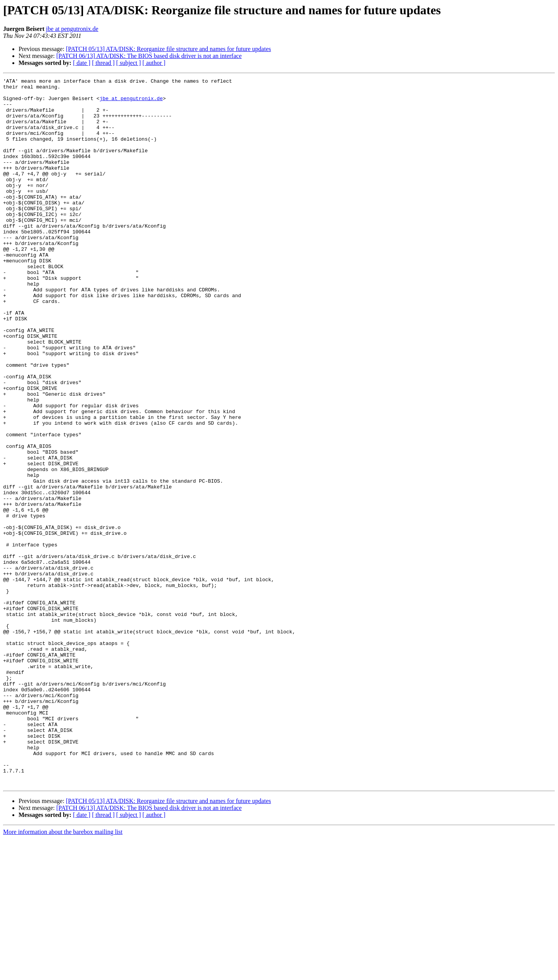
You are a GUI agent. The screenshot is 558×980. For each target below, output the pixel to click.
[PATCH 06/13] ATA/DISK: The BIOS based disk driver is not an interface (149, 56)
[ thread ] (103, 63)
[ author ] (154, 63)
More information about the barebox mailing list (63, 973)
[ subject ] (129, 63)
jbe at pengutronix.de (72, 29)
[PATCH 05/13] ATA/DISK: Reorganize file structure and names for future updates (169, 49)
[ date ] (82, 63)
